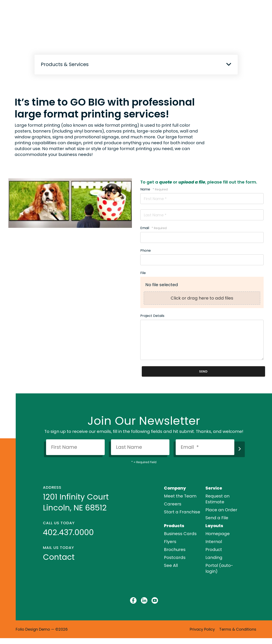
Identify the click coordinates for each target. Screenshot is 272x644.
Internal (214, 542)
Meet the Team (180, 496)
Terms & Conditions (238, 629)
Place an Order (221, 510)
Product (214, 550)
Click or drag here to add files (202, 298)
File (143, 273)
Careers (173, 504)
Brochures (175, 550)
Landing (214, 557)
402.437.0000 (68, 532)
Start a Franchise (182, 512)
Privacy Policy (202, 629)
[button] (229, 64)
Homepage (218, 534)
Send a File (217, 518)
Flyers (170, 542)
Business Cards (180, 534)
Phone (146, 251)
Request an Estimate (217, 499)
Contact (59, 557)
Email (145, 228)
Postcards (175, 557)
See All (171, 565)
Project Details (152, 316)
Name (146, 189)
